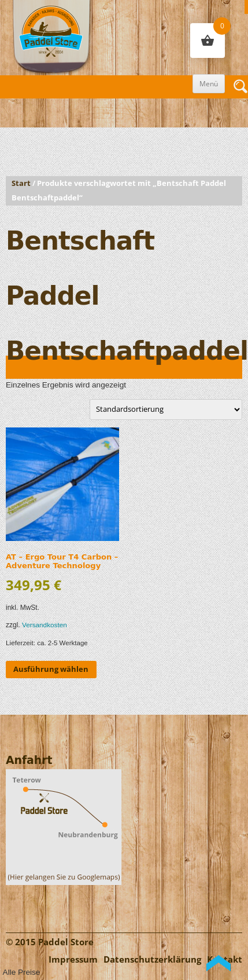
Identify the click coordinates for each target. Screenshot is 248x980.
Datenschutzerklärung (152, 959)
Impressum (73, 959)
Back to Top (219, 963)
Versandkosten (45, 625)
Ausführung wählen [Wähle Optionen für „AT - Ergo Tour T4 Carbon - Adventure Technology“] (51, 669)
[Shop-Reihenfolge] (166, 409)
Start (21, 183)
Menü (209, 84)
